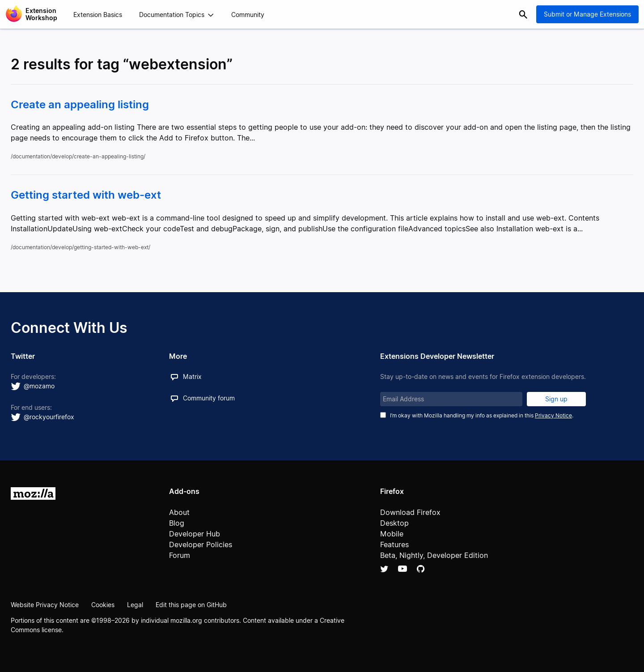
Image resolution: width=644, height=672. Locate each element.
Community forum (209, 398)
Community (248, 15)
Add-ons (184, 491)
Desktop (394, 523)
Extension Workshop (41, 14)
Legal (135, 605)
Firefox (392, 491)
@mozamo (39, 386)
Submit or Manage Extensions (587, 14)
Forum (180, 555)
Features (394, 544)
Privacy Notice (553, 415)
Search (523, 14)
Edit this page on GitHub (191, 605)
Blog (177, 523)
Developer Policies (201, 544)
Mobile (392, 534)
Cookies (103, 605)
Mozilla (33, 493)
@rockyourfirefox (49, 417)
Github (421, 569)
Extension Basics (98, 15)
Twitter (384, 569)
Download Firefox (410, 512)
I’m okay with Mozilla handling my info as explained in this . (482, 415)
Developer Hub (195, 534)
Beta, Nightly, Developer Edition (434, 555)
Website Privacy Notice (45, 605)
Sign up (556, 399)
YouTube (402, 569)
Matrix (192, 376)
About (179, 512)
